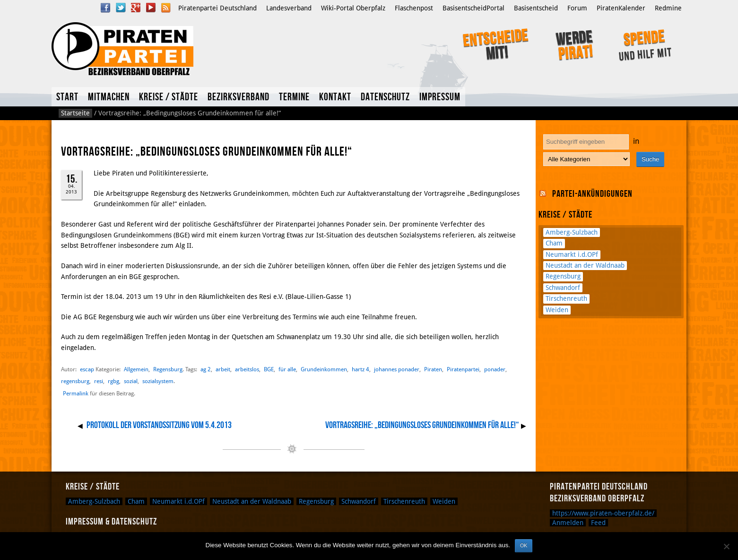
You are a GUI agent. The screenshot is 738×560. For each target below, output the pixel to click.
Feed (598, 523)
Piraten (433, 369)
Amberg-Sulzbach (572, 232)
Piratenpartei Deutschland (217, 8)
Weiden (557, 310)
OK (524, 545)
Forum (577, 8)
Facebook (105, 8)
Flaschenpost (414, 8)
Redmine (668, 8)
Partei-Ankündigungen (592, 194)
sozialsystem (158, 381)
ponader (495, 369)
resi (99, 381)
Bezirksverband (239, 97)
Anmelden (568, 523)
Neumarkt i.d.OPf (572, 254)
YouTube (151, 8)
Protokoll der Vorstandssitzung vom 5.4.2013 (159, 425)
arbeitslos (247, 369)
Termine (294, 97)
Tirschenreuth (566, 298)
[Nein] (726, 546)
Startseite (75, 113)
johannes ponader (397, 369)
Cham (554, 243)
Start (67, 97)
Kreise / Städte (169, 97)
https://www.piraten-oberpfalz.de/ (603, 513)
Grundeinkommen (324, 369)
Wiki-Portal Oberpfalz (353, 8)
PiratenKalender (621, 8)
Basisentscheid (536, 8)
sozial (131, 381)
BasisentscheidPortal (473, 8)
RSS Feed (166, 8)
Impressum (440, 97)
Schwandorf (563, 288)
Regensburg (168, 369)
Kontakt (335, 97)
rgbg (113, 381)
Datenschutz (385, 97)
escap (87, 369)
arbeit (223, 369)
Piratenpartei (463, 369)
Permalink (76, 394)
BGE (269, 369)
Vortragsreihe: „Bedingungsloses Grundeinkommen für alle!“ (422, 425)
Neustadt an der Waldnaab (585, 265)
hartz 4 (360, 369)
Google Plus (136, 8)
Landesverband (289, 8)
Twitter (121, 8)
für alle (287, 369)
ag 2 (206, 369)
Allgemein (136, 369)
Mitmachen (109, 97)
